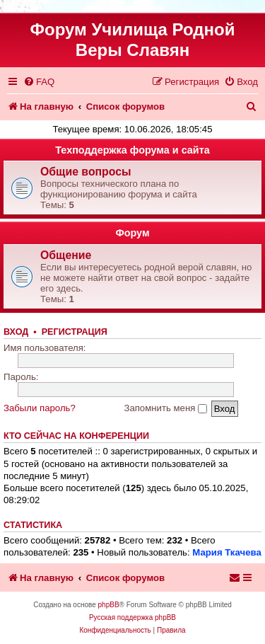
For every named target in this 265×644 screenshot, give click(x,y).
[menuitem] (39, 82)
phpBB (109, 605)
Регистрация (75, 332)
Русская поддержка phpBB (132, 617)
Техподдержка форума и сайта (132, 150)
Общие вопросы (86, 172)
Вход (16, 332)
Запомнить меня (165, 408)
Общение (66, 255)
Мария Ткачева (226, 552)
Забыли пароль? (40, 408)
